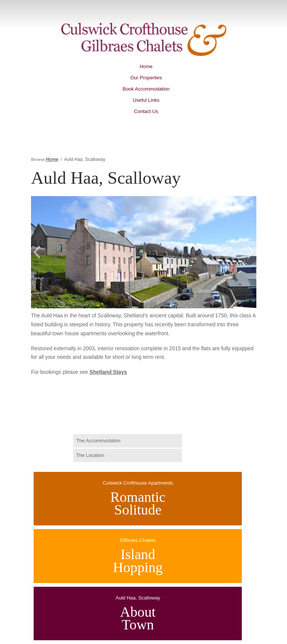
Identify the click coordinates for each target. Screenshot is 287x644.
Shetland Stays (108, 372)
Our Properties (146, 78)
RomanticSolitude (138, 503)
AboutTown (138, 618)
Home (146, 67)
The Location (90, 455)
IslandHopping (138, 561)
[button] (36, 252)
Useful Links (146, 100)
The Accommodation (98, 441)
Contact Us (146, 112)
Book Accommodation (146, 89)
